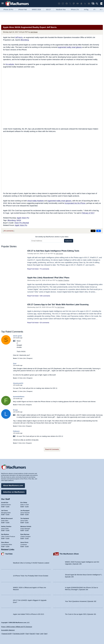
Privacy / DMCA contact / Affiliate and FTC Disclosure (17, 627)
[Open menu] (3, 4)
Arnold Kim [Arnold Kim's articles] (5, 502)
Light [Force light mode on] (42, 634)
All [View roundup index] (101, 10)
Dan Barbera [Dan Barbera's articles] (5, 534)
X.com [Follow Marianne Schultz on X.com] (27, 530)
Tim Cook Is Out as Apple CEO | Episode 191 (81, 614)
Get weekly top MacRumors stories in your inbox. (52, 237)
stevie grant (17, 336)
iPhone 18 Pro (8, 10)
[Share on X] (93, 231)
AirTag (86, 10)
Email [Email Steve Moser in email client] (3, 546)
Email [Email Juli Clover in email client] (3, 514)
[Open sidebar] (101, 4)
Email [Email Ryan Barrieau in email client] (22, 538)
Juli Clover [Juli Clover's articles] (5, 510)
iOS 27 (49, 10)
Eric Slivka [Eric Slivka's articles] (24, 502)
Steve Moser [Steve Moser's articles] (5, 542)
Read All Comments (52, 449)
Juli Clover (34, 32)
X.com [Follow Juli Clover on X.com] (8, 514)
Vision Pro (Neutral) (22, 223)
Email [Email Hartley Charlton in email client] (3, 530)
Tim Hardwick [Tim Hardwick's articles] (25, 518)
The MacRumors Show (69, 553)
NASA (19, 220)
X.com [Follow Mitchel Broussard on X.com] (8, 522)
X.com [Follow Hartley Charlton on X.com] (8, 530)
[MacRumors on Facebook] (67, 4)
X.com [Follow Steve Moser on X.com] (8, 546)
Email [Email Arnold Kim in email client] (3, 506)
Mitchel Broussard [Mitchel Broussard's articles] (7, 518)
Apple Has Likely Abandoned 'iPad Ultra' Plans (50, 278)
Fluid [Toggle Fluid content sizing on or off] (27, 634)
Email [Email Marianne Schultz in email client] (22, 530)
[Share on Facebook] (99, 231)
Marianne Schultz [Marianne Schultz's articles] (26, 526)
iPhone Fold (22, 10)
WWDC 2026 (36, 10)
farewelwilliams (19, 397)
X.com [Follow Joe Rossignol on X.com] (27, 514)
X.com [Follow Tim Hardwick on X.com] (27, 522)
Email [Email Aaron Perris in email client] (22, 546)
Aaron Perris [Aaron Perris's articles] (24, 542)
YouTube (9, 553)
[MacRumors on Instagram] (63, 4)
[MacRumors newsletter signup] (89, 4)
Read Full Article (33, 269)
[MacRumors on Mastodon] (74, 4)
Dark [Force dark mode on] (45, 634)
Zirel (15, 364)
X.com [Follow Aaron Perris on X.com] (27, 546)
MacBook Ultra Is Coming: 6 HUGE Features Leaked (31, 563)
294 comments (45, 296)
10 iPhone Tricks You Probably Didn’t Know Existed (31, 575)
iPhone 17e (75, 10)
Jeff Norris (19, 37)
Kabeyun (16, 431)
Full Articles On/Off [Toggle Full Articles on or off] (19, 634)
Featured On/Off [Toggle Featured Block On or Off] (7, 634)
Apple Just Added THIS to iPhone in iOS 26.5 (29, 614)
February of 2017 (88, 213)
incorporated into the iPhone (75, 203)
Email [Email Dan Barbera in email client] (3, 538)
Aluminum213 (18, 383)
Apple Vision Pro (23, 218)
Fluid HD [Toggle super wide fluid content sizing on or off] (32, 634)
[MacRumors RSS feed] (85, 4)
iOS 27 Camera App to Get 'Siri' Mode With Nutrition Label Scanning (60, 305)
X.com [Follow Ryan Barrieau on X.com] (27, 538)
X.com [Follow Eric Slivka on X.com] (27, 506)
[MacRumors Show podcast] (59, 4)
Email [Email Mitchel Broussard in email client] (3, 522)
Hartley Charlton (64, 280)
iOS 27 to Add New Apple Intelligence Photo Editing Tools (55, 251)
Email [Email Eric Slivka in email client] (22, 506)
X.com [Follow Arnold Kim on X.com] (8, 506)
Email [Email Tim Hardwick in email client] (22, 522)
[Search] (98, 4)
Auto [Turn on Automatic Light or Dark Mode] (38, 634)
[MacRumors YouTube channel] (78, 4)
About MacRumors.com (13, 485)
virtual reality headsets (36, 201)
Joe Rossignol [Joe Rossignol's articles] (25, 510)
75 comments (44, 269)
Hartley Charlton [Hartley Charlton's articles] (6, 526)
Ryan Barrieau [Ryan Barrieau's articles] (25, 534)
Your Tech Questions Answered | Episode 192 (81, 601)
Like (25, 358)
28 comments (44, 323)
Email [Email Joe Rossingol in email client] (22, 514)
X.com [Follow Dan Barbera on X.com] (8, 538)
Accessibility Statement (8, 630)
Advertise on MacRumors (14, 492)
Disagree (29, 358)
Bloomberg (25, 40)
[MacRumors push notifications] (81, 4)
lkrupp (15, 410)
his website (10, 64)
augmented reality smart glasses (70, 47)
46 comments (9, 231)
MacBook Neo (61, 10)
